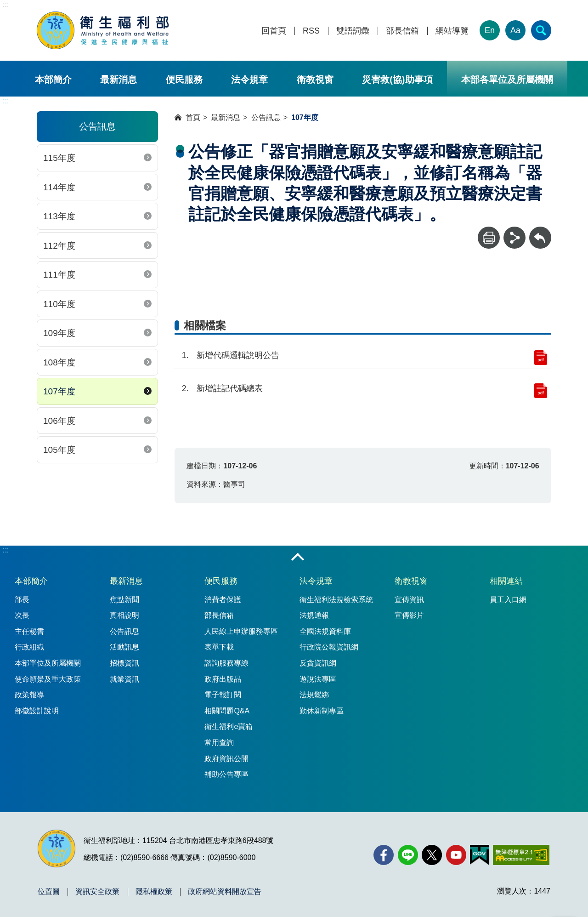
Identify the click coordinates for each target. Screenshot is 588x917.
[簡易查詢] (541, 30)
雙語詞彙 (353, 31)
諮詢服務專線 (226, 663)
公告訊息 (266, 117)
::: (6, 4)
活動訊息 (124, 647)
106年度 (59, 421)
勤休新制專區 (322, 711)
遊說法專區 (318, 679)
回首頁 (274, 31)
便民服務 (184, 80)
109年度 (59, 333)
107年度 (59, 391)
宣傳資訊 (409, 600)
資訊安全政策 (97, 892)
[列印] (489, 238)
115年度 (59, 158)
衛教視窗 (315, 80)
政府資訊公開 (226, 759)
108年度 (59, 362)
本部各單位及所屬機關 (507, 80)
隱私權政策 (154, 892)
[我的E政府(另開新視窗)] (479, 855)
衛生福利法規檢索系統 (336, 600)
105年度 (59, 450)
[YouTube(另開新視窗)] (456, 855)
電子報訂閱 (223, 695)
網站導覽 (452, 31)
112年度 (59, 246)
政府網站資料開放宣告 (225, 892)
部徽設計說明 (37, 711)
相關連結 (506, 581)
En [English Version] (490, 30)
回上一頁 (540, 231)
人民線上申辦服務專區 (241, 631)
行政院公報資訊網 (329, 647)
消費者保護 (223, 600)
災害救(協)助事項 (397, 80)
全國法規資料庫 (325, 631)
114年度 (59, 187)
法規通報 (314, 615)
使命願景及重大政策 (48, 679)
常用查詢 (219, 743)
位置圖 (49, 892)
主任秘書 (29, 631)
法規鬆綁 (314, 695)
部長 (22, 600)
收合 (298, 558)
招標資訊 (124, 663)
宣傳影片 (409, 615)
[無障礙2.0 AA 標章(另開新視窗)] (521, 855)
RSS (311, 31)
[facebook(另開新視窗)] (384, 855)
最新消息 (119, 80)
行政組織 (29, 647)
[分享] (514, 238)
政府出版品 (223, 679)
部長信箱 (402, 31)
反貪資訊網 (318, 663)
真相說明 (124, 615)
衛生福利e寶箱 (229, 726)
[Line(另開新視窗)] (408, 855)
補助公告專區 (226, 774)
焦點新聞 (124, 600)
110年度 (59, 304)
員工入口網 (508, 600)
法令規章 (249, 80)
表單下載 (219, 647)
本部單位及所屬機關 (48, 663)
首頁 (193, 117)
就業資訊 (124, 679)
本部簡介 (53, 80)
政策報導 (29, 695)
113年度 (59, 216)
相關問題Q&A (227, 711)
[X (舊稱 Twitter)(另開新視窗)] (432, 855)
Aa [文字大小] (515, 30)
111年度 (59, 275)
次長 (22, 615)
